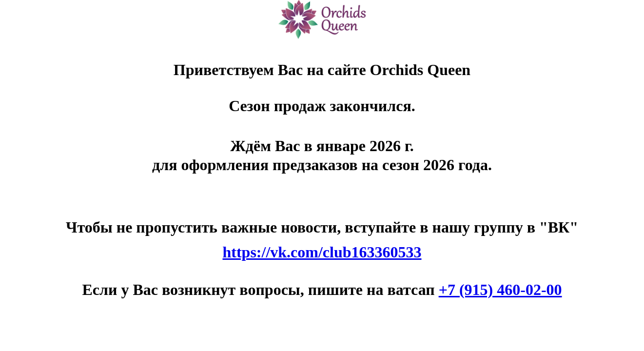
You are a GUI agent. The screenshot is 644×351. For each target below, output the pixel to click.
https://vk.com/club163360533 (322, 252)
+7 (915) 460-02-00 (500, 290)
